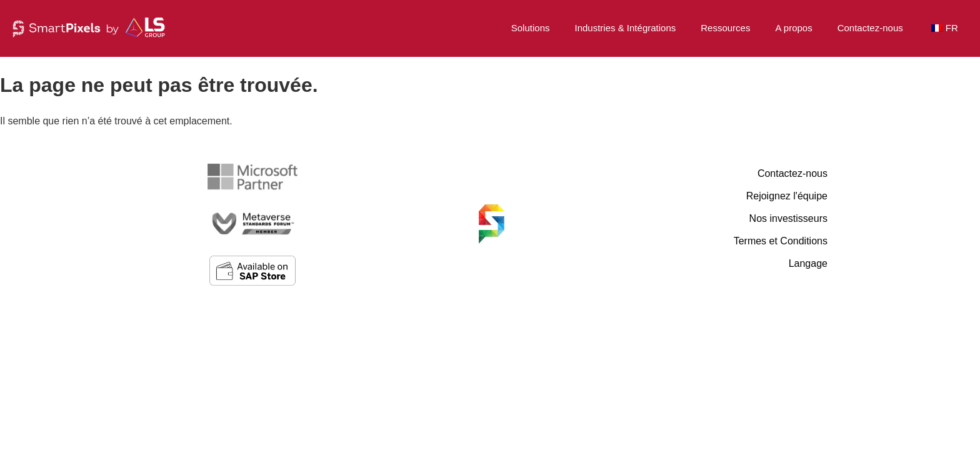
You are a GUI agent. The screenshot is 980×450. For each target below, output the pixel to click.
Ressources (725, 28)
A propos (793, 28)
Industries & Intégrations (625, 28)
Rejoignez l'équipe (787, 196)
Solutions (531, 28)
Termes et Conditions (781, 241)
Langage (808, 263)
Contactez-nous (870, 28)
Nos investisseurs (788, 218)
